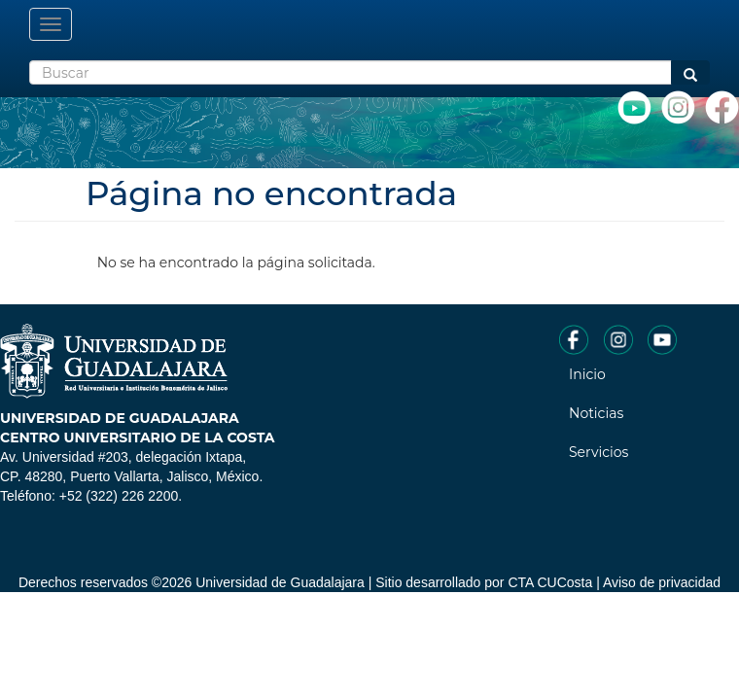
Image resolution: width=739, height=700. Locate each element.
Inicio (587, 374)
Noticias (596, 413)
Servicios (598, 452)
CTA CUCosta (550, 582)
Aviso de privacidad (662, 582)
